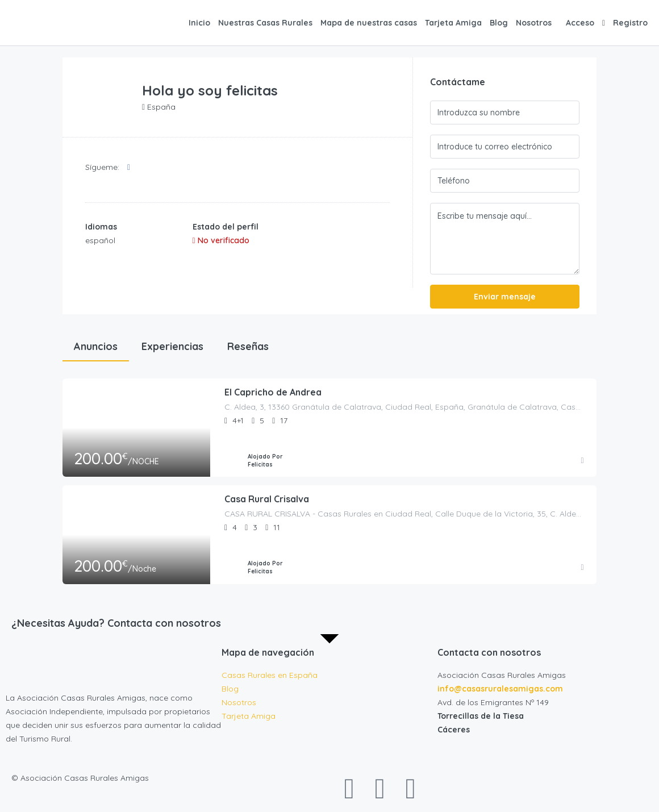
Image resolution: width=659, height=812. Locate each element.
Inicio (199, 23)
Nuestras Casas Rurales (265, 23)
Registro (630, 23)
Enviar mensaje (505, 297)
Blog (499, 23)
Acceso (580, 23)
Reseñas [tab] (248, 346)
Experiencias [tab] (172, 346)
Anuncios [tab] (96, 346)
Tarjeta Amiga (453, 23)
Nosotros (534, 23)
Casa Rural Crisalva (267, 499)
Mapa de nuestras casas (369, 23)
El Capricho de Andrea (273, 393)
